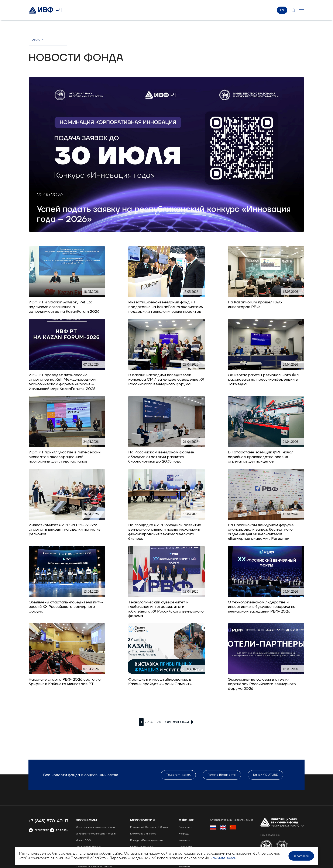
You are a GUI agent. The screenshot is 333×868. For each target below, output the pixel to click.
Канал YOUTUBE (265, 749)
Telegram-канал (178, 749)
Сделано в (281, 835)
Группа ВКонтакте (222, 749)
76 (159, 723)
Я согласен (303, 856)
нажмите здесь (222, 858)
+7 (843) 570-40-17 (49, 795)
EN (282, 10)
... (155, 723)
